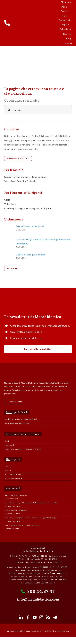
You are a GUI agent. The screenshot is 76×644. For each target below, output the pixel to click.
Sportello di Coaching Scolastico (17, 423)
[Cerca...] (38, 110)
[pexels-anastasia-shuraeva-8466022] (9, 239)
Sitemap (66, 631)
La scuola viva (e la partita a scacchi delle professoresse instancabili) (31, 503)
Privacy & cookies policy (33, 631)
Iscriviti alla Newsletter (14, 478)
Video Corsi (9, 445)
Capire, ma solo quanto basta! (31, 255)
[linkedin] (21, 617)
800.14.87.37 (38, 591)
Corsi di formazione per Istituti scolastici (21, 419)
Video (7, 466)
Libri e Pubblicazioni (13, 474)
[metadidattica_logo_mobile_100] (38, 20)
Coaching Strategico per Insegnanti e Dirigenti (23, 449)
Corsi (7, 441)
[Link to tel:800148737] (11, 23)
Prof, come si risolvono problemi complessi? (22, 525)
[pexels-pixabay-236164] (9, 225)
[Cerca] (9, 110)
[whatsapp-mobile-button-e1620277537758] (38, 606)
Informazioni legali (14, 631)
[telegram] (55, 617)
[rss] (48, 617)
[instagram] (42, 617)
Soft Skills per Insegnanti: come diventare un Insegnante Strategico (31, 518)
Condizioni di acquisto (53, 631)
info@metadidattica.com (38, 599)
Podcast (8, 470)
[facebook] (28, 617)
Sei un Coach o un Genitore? (30, 226)
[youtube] (35, 617)
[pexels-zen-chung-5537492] (9, 254)
